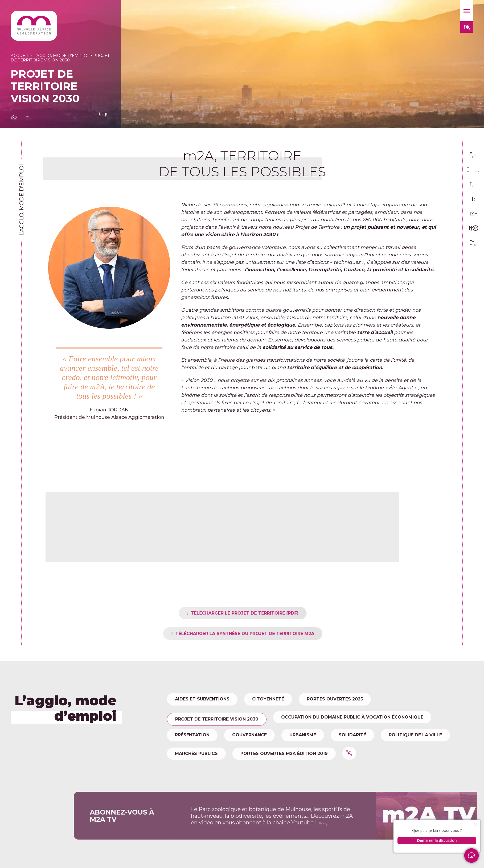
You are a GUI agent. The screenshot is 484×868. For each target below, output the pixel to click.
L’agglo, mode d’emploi (61, 55)
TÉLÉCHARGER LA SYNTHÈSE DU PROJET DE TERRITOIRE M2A (259, 634)
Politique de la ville (415, 735)
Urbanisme (303, 735)
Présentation (192, 735)
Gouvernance (249, 735)
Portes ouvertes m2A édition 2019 (284, 754)
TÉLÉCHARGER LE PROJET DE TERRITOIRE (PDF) (259, 613)
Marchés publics (196, 754)
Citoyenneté (268, 699)
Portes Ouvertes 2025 (335, 699)
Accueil (20, 55)
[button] (467, 11)
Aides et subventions (202, 699)
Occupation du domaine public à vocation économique (352, 717)
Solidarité (352, 735)
